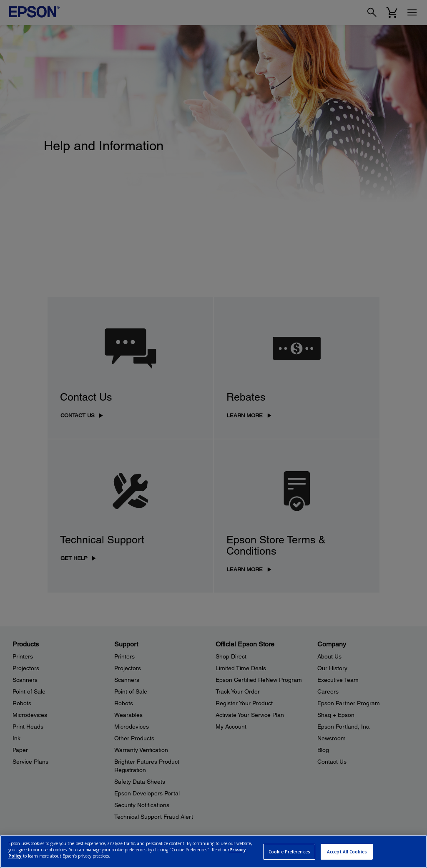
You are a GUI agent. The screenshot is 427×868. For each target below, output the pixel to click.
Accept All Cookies (347, 852)
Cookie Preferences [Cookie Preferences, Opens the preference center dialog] (289, 852)
